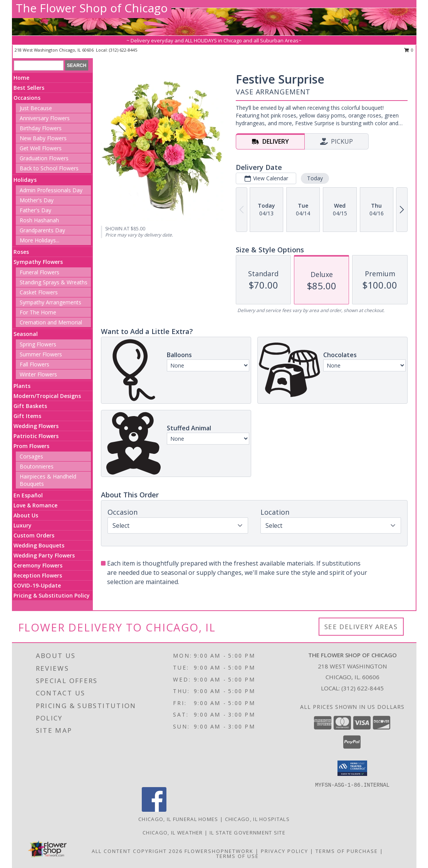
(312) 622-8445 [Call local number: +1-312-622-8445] (123, 50)
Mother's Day (37, 200)
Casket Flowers (39, 292)
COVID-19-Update (37, 585)
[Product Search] (39, 65)
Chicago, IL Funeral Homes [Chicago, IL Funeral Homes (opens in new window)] (178, 819)
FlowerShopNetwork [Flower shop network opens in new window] (219, 851)
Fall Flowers (34, 364)
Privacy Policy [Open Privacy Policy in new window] (284, 851)
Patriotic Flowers (36, 436)
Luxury (23, 525)
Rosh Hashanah (39, 220)
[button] (352, 768)
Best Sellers (29, 88)
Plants (22, 386)
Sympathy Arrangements (50, 302)
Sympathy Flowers (38, 262)
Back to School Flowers (49, 168)
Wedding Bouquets (39, 545)
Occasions (27, 98)
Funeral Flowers (39, 272)
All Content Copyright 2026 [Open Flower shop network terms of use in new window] (137, 851)
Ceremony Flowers (38, 565)
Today (315, 178)
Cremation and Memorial (51, 322)
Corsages (31, 456)
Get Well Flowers (41, 148)
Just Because (36, 108)
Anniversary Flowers (45, 118)
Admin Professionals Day (51, 190)
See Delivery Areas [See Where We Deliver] (361, 627)
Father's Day (35, 210)
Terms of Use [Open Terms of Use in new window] (237, 856)
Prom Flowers (31, 446)
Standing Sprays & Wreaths (54, 282)
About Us (26, 515)
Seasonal (26, 334)
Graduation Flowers (44, 158)
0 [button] (409, 50)
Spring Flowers (38, 344)
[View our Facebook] (154, 810)
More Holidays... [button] (39, 240)
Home (21, 78)
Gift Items (27, 416)
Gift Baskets (30, 406)
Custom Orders (34, 535)
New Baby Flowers (43, 138)
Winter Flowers (38, 374)
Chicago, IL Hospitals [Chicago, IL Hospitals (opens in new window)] (257, 819)
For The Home (38, 312)
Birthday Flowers (41, 128)
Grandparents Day (42, 230)
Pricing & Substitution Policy (52, 595)
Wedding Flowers (36, 426)
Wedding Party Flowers (44, 555)
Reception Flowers (38, 575)
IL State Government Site (248, 833)
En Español (28, 495)
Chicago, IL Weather (173, 833)
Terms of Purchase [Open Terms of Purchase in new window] (347, 851)
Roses (21, 252)
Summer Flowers (41, 354)
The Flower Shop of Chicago (92, 8)
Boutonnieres (37, 466)
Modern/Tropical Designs (47, 396)
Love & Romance (35, 505)
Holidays (25, 180)
